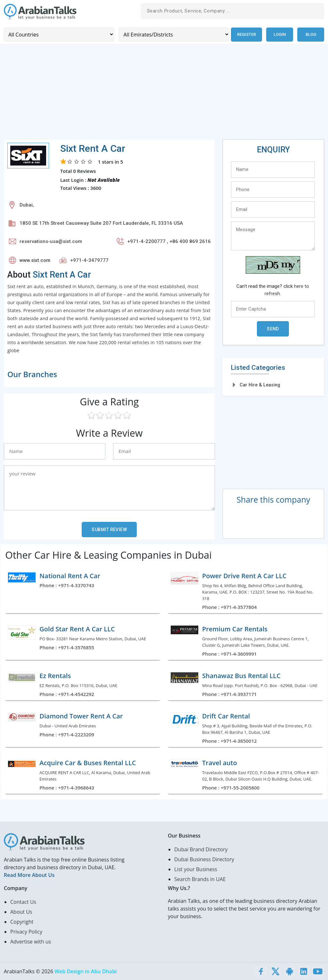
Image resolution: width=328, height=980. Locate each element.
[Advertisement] (164, 94)
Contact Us (23, 902)
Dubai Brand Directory (201, 849)
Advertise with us (31, 941)
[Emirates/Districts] (173, 34)
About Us (21, 911)
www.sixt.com (35, 260)
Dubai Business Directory (204, 859)
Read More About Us (29, 875)
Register (246, 34)
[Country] (59, 34)
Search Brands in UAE (200, 879)
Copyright (22, 921)
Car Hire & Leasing (260, 385)
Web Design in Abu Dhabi (86, 971)
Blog (311, 34)
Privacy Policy (26, 931)
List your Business (196, 869)
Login (280, 34)
